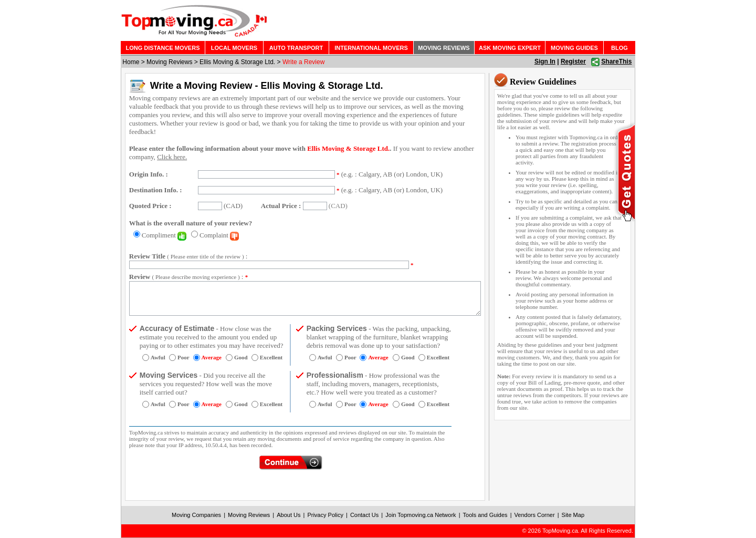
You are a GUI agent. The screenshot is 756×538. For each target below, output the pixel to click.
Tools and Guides (485, 515)
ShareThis (616, 61)
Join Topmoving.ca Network (421, 515)
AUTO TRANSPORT (296, 48)
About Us (288, 515)
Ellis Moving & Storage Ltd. (237, 62)
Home (131, 62)
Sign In (545, 61)
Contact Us (364, 515)
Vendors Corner (535, 515)
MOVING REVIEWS (444, 48)
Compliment (164, 235)
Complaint (219, 235)
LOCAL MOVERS (234, 48)
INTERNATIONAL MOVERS (371, 48)
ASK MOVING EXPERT (510, 48)
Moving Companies (196, 515)
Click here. (172, 157)
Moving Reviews (169, 62)
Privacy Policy (325, 515)
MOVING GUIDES (574, 48)
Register (573, 61)
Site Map (573, 515)
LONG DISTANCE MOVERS (163, 48)
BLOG (619, 48)
